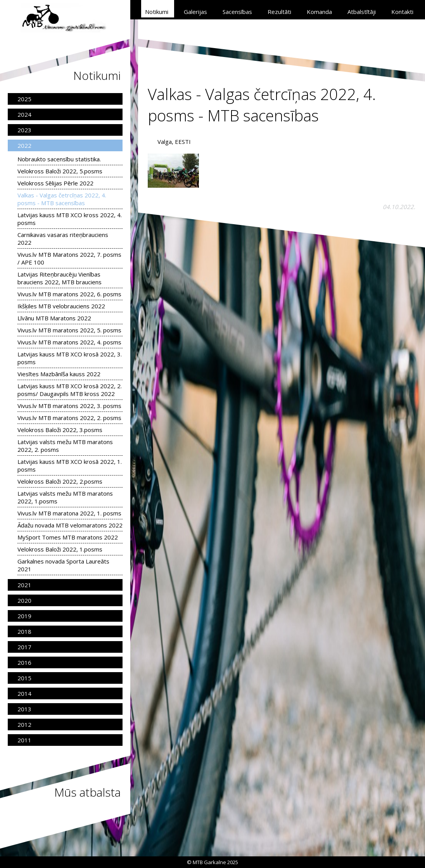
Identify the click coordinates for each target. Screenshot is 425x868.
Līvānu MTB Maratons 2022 (54, 318)
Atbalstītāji (362, 12)
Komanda (319, 12)
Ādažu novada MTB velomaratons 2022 (70, 525)
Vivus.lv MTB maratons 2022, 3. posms (69, 406)
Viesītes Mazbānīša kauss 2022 (59, 374)
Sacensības (237, 12)
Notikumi (157, 12)
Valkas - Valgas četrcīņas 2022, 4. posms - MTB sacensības (62, 199)
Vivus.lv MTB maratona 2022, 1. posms (69, 513)
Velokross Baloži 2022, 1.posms (60, 549)
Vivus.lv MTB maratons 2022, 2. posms (69, 418)
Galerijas (195, 12)
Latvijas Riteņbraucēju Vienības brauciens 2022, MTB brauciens (60, 278)
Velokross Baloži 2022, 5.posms (60, 171)
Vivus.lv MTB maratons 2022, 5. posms (69, 330)
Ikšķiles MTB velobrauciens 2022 (61, 306)
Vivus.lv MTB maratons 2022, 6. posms (69, 294)
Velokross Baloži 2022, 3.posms (60, 430)
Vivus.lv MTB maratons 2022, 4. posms (69, 342)
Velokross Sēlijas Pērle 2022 (55, 183)
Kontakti (402, 12)
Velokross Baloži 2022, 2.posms (60, 481)
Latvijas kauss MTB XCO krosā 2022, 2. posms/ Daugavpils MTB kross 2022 (70, 390)
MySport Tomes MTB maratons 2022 (68, 537)
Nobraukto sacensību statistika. (59, 159)
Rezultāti (279, 12)
